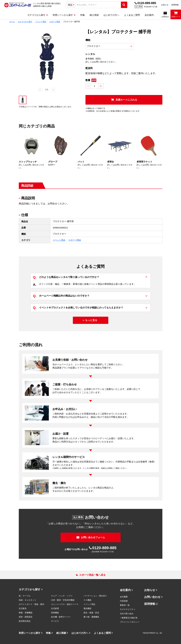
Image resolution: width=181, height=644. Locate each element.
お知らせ (165, 5)
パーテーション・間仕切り (95, 596)
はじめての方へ (80, 633)
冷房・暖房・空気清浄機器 (63, 600)
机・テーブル (25, 596)
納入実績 (61, 633)
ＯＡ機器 (87, 600)
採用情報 (175, 5)
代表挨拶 (124, 601)
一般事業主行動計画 (129, 618)
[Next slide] (53, 90)
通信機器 (87, 608)
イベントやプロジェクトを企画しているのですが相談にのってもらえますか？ (78, 308)
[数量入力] (94, 86)
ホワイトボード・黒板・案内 (31, 604)
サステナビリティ (128, 609)
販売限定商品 (25, 621)
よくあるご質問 (102, 633)
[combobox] (98, 5)
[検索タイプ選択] (71, 5)
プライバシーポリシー (130, 622)
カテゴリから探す (30, 589)
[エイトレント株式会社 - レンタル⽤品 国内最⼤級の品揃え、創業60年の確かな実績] (18, 5)
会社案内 (125, 590)
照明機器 (55, 613)
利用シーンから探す (30, 633)
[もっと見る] (91, 320)
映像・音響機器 (26, 613)
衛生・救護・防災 (91, 613)
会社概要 (124, 597)
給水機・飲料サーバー (61, 617)
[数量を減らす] (88, 86)
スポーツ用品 (75, 240)
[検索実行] (124, 5)
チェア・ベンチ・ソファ (62, 596)
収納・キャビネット (28, 600)
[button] (23, 100)
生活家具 (23, 608)
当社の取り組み (127, 614)
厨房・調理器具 (26, 617)
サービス (55, 621)
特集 (48, 633)
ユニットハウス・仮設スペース (65, 604)
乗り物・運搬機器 (91, 617)
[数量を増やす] (101, 86)
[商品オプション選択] (110, 46)
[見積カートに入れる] (124, 100)
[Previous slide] (40, 90)
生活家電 (55, 608)
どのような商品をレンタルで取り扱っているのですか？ (66, 277)
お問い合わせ (152, 597)
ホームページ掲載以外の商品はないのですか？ (61, 296)
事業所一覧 (125, 605)
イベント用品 (59, 240)
